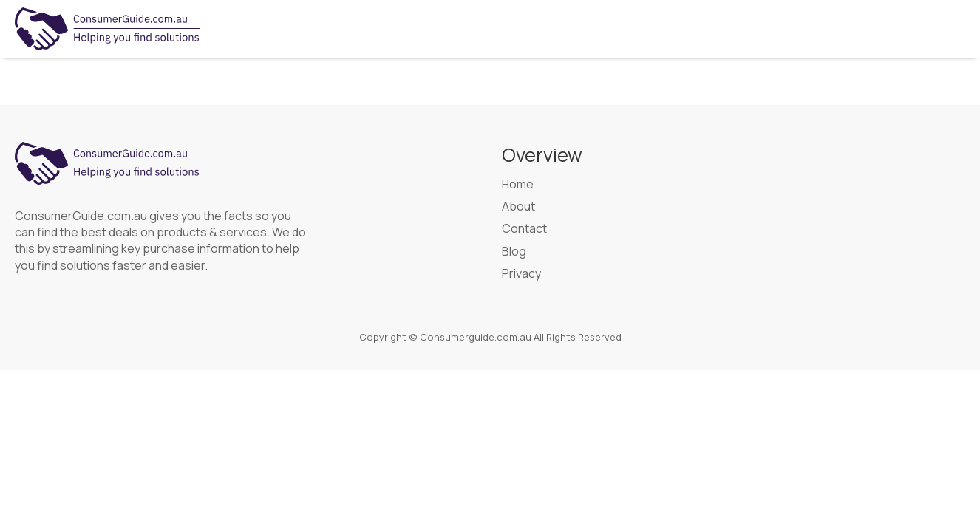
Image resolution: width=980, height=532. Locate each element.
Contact (524, 228)
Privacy (521, 273)
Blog (514, 251)
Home (518, 184)
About (518, 206)
